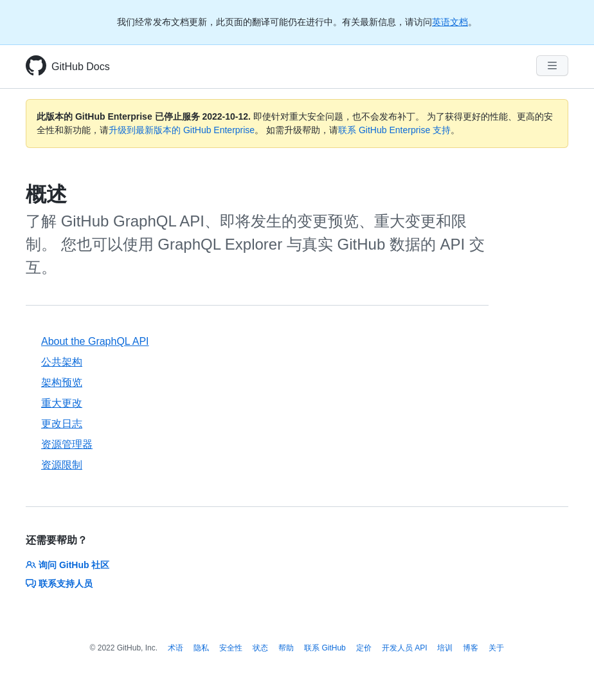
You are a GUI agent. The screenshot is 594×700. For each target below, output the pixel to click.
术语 (175, 648)
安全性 (231, 648)
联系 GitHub (325, 648)
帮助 (286, 648)
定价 (364, 648)
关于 (496, 648)
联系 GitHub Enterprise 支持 (394, 130)
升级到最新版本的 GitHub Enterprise (182, 130)
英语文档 (450, 22)
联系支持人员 (59, 584)
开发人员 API (405, 648)
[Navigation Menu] (552, 66)
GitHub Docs (81, 67)
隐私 (201, 648)
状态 (260, 648)
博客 (471, 648)
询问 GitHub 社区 (67, 565)
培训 (445, 648)
